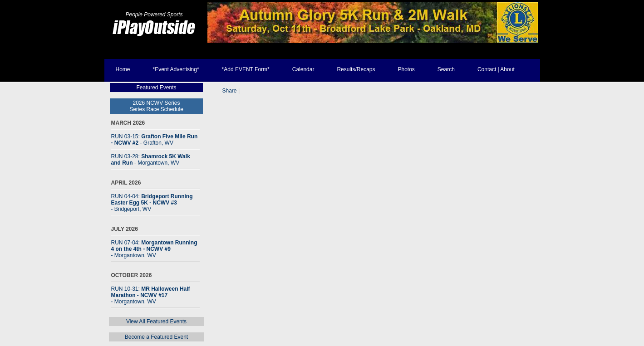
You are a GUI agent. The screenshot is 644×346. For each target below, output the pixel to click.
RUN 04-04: (152, 203)
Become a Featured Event (156, 337)
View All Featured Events (156, 322)
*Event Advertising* (176, 69)
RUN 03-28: (151, 160)
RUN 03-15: (155, 140)
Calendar (303, 69)
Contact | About (496, 69)
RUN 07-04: (154, 249)
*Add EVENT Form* (246, 69)
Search (446, 69)
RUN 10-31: (151, 295)
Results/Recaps (356, 69)
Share (230, 91)
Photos (406, 69)
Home (123, 69)
